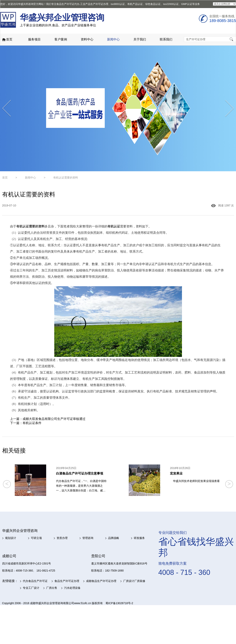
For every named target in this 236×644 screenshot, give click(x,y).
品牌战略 (114, 538)
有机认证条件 (32, 423)
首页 (7, 40)
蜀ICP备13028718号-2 (119, 603)
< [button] (7, 484)
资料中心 (87, 39)
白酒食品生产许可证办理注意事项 (80, 473)
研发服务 (139, 538)
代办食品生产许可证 (35, 581)
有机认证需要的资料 (66, 178)
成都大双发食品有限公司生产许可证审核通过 (54, 419)
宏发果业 (176, 473)
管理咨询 (88, 538)
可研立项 (36, 538)
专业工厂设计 (31, 588)
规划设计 (11, 538)
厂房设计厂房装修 (134, 581)
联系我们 (166, 39)
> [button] (229, 484)
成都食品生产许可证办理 (101, 581)
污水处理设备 (72, 588)
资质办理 (62, 538)
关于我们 (140, 39)
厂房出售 (52, 588)
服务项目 (34, 39)
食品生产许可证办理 (67, 581)
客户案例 (61, 39)
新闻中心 (113, 39)
